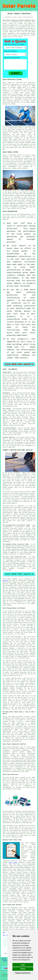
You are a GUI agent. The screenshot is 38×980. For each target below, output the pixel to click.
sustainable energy (21, 99)
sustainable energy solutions (19, 889)
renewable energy (8, 508)
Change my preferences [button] (23, 973)
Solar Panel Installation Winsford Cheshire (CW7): (19, 20)
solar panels (13, 139)
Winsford (5, 581)
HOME (16, 10)
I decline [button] (23, 969)
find (8, 908)
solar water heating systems (19, 866)
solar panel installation (12, 884)
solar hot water (15, 864)
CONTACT (28, 10)
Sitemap (4, 959)
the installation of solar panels (25, 871)
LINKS (19, 10)
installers (17, 477)
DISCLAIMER (33, 10)
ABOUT (23, 10)
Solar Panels (7, 961)
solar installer (16, 738)
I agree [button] (23, 965)
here (4, 932)
